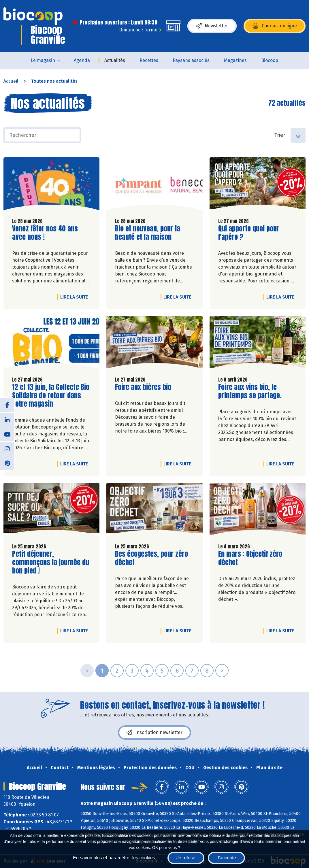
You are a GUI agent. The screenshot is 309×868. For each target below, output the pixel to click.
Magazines (235, 60)
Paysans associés (191, 60)
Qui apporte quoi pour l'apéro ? (251, 233)
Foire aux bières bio (143, 387)
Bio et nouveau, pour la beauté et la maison (148, 233)
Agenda (82, 60)
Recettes (149, 60)
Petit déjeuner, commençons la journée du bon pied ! (51, 562)
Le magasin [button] (43, 60)
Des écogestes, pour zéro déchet (151, 558)
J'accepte (226, 858)
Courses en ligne (275, 26)
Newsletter (212, 26)
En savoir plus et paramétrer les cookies (114, 858)
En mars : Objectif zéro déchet (251, 558)
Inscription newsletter (154, 733)
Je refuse (186, 858)
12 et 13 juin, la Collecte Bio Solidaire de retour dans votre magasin (51, 395)
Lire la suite (76, 297)
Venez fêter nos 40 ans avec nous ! (45, 233)
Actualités (115, 60)
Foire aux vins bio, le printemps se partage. (251, 391)
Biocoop (270, 60)
